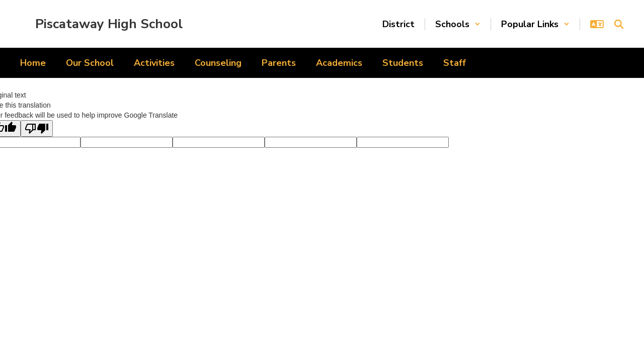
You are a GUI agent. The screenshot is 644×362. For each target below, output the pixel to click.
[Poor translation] (37, 128)
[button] (458, 24)
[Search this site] (619, 24)
